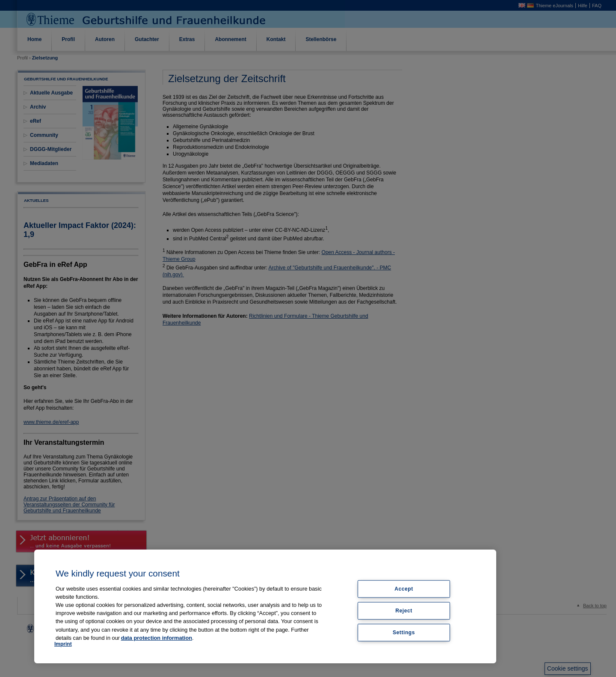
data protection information (157, 638)
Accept (404, 589)
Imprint (63, 644)
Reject (404, 610)
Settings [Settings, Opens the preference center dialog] (404, 632)
